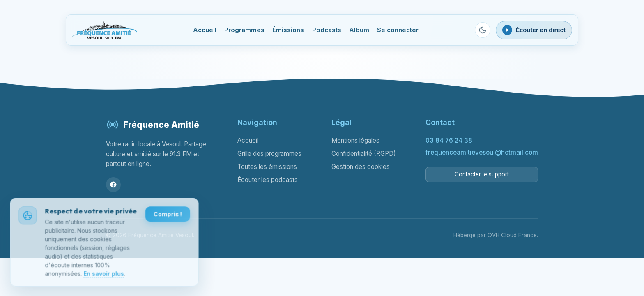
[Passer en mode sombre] (483, 30)
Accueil (205, 30)
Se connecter (398, 30)
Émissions (288, 30)
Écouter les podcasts (268, 180)
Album (359, 30)
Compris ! (167, 216)
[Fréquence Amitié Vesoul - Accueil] (104, 30)
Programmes (244, 30)
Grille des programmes (269, 154)
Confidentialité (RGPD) (364, 154)
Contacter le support (482, 174)
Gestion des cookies (361, 167)
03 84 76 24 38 (449, 140)
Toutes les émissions (267, 167)
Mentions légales (355, 140)
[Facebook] (113, 185)
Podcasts (327, 30)
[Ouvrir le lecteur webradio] (534, 30)
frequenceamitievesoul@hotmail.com (482, 152)
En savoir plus (103, 275)
